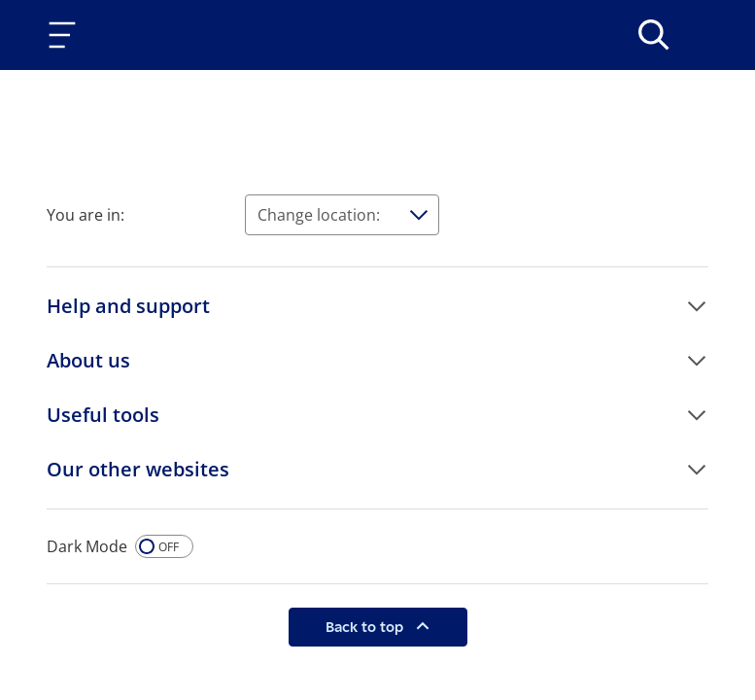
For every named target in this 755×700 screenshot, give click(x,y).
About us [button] (88, 360)
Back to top (366, 627)
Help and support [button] (128, 306)
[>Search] (654, 35)
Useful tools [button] (103, 415)
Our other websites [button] (138, 469)
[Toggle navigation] (66, 35)
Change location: (319, 215)
